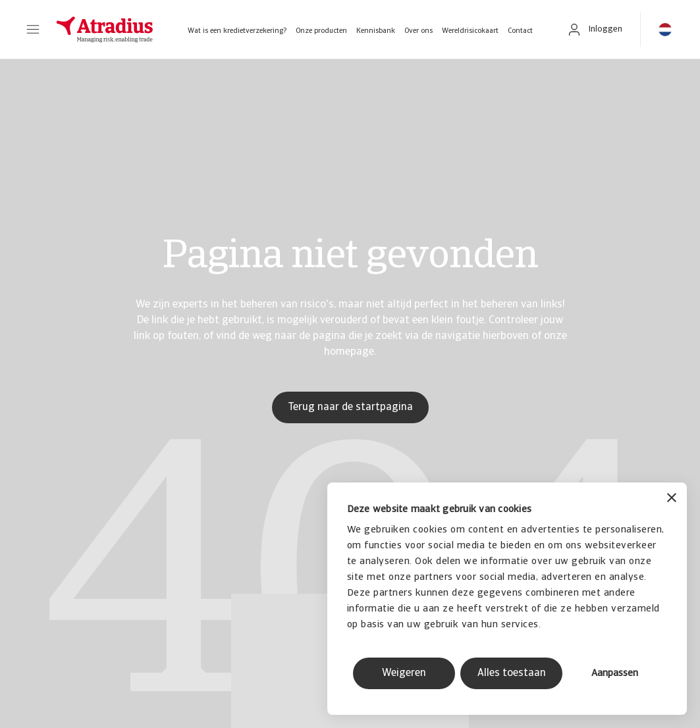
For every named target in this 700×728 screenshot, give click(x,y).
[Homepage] (105, 30)
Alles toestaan (512, 673)
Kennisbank (376, 31)
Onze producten (321, 31)
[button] (33, 30)
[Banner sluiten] (672, 499)
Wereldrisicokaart (470, 31)
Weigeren (404, 673)
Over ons (418, 31)
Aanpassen (615, 674)
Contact (520, 31)
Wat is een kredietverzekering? (237, 31)
